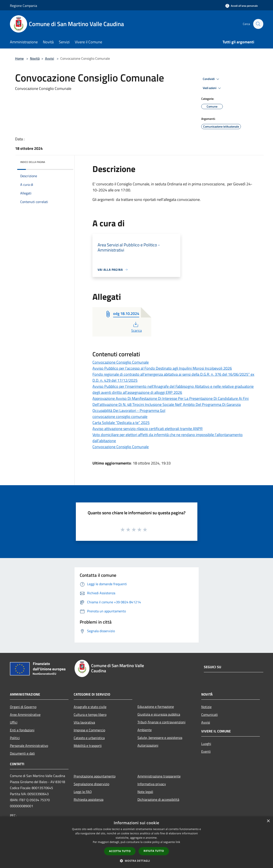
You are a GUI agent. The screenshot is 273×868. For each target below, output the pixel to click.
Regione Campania (23, 6)
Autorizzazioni (148, 745)
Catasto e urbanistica (89, 738)
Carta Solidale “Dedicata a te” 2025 (121, 423)
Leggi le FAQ (83, 792)
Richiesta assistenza (89, 799)
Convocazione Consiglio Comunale (121, 362)
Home (19, 58)
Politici (15, 738)
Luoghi (206, 744)
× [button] (268, 821)
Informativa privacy (152, 784)
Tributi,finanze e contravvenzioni (161, 722)
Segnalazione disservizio (91, 784)
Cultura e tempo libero (90, 715)
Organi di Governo (23, 707)
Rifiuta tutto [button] (154, 851)
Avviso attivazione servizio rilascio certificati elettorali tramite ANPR (147, 429)
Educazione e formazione (156, 707)
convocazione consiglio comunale (120, 417)
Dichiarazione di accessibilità (158, 799)
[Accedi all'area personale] (242, 6)
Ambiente (145, 730)
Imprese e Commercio (89, 730)
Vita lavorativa (84, 722)
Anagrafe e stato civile (90, 707)
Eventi (206, 751)
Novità (35, 58)
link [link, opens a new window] (178, 842)
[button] (137, 861)
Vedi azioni (212, 88)
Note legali (145, 792)
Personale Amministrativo (29, 746)
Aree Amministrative (25, 715)
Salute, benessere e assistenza (160, 738)
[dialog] (136, 842)
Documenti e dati (22, 753)
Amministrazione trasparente (159, 776)
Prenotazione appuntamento (95, 776)
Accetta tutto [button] (120, 851)
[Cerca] (258, 24)
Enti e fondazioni (22, 730)
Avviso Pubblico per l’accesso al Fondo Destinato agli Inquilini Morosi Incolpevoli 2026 (162, 368)
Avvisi (50, 58)
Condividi (212, 79)
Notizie (206, 707)
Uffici (14, 722)
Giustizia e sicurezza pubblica (159, 714)
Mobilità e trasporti (88, 746)
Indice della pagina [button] (33, 162)
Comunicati (210, 715)
